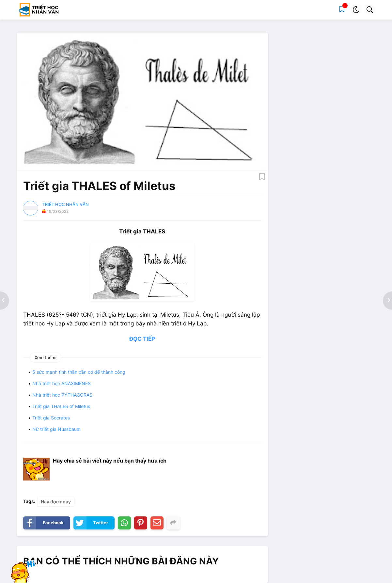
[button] (356, 10)
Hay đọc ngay (56, 502)
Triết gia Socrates (51, 418)
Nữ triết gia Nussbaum (56, 429)
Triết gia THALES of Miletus (61, 406)
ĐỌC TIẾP (142, 339)
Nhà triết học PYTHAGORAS (62, 395)
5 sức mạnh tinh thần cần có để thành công (79, 372)
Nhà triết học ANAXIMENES (62, 383)
